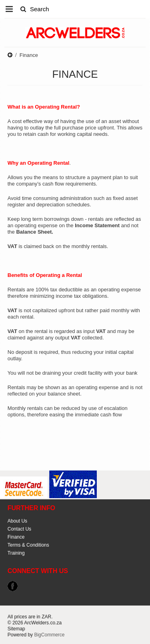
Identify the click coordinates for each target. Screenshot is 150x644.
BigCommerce (49, 635)
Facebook (13, 586)
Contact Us (19, 529)
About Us (17, 521)
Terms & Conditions (28, 545)
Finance (16, 537)
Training (16, 553)
